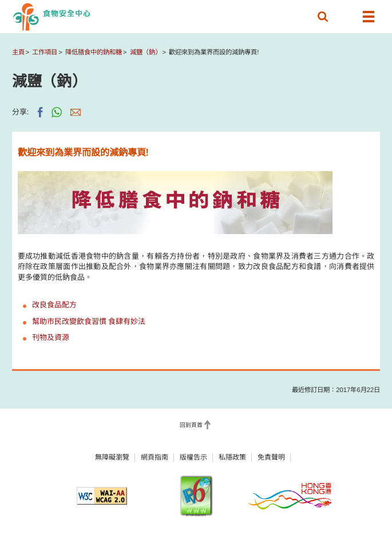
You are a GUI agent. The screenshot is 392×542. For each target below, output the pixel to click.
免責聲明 (271, 457)
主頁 (18, 52)
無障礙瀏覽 (112, 457)
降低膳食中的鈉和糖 (94, 52)
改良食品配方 (54, 305)
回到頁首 (191, 425)
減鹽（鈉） (146, 52)
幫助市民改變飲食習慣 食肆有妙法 (89, 321)
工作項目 (45, 52)
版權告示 (193, 457)
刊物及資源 (51, 337)
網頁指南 (155, 457)
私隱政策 (232, 457)
